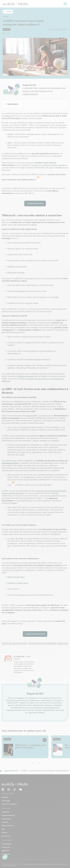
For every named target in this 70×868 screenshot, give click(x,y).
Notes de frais (6, 819)
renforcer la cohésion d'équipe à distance (49, 165)
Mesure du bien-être (16, 577)
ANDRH (11, 134)
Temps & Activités (8, 825)
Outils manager (7, 844)
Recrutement (6, 836)
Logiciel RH (5, 812)
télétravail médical (26, 376)
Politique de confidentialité (42, 864)
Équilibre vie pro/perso (17, 266)
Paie (3, 829)
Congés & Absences (8, 815)
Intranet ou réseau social (18, 583)
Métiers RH (5, 851)
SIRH (23, 168)
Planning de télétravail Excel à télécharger (42, 644)
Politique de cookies (56, 864)
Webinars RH (6, 854)
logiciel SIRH (32, 416)
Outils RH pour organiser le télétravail (14, 644)
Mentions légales (29, 864)
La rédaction (19, 656)
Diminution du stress (16, 272)
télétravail (9, 116)
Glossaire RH (6, 847)
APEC (10, 143)
